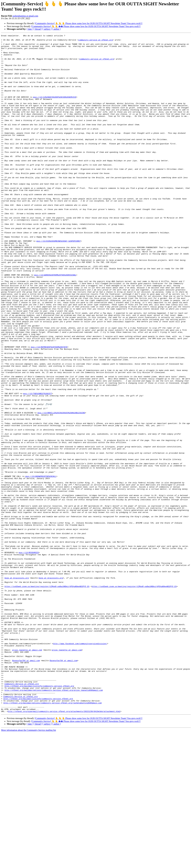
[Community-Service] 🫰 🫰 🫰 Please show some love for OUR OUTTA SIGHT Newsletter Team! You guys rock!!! (89, 23)
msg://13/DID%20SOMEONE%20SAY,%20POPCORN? (59, 283)
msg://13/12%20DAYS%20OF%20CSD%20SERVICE (55, 110)
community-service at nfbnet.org (96, 41)
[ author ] (56, 29)
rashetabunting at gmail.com (25, 16)
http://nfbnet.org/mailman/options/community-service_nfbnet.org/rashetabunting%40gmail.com (52, 837)
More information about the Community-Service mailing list (29, 866)
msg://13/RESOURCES (29, 656)
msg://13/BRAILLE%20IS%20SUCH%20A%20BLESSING (61, 488)
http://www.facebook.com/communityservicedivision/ (80, 765)
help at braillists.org (17, 687)
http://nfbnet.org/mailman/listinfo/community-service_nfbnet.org (39, 816)
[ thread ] (38, 29)
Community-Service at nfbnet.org (22, 814)
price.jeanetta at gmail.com (27, 773)
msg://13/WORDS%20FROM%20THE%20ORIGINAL (55, 323)
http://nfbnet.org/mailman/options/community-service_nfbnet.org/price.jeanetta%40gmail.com (53, 821)
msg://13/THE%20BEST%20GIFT (38, 465)
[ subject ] (47, 29)
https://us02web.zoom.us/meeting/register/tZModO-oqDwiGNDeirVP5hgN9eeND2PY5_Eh (47, 697)
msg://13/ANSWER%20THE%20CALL (41, 565)
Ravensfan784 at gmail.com (26, 786)
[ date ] (30, 29)
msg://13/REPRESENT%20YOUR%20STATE (49, 410)
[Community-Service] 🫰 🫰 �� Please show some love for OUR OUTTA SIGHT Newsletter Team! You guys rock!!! (86, 26)
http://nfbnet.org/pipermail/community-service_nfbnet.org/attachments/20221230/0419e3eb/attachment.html (64, 847)
